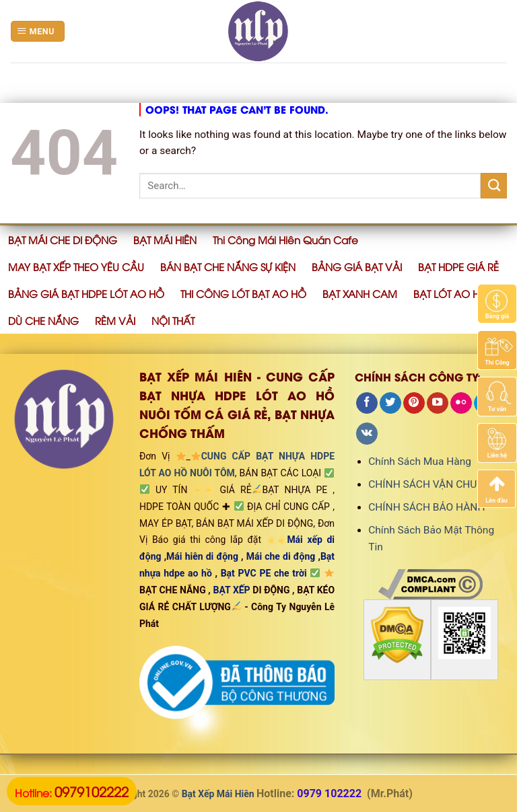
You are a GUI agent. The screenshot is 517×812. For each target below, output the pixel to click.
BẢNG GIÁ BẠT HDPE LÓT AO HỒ (86, 293)
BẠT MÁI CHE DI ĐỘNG (63, 239)
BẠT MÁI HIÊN (165, 239)
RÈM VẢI (115, 320)
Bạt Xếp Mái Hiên (218, 794)
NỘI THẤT (173, 320)
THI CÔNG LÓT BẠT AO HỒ (243, 293)
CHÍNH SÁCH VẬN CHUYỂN (432, 484)
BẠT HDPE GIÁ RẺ (458, 266)
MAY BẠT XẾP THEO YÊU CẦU (76, 266)
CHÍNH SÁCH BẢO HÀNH (426, 507)
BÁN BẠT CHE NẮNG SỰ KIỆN (228, 266)
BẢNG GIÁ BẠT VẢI (357, 266)
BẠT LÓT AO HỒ (451, 293)
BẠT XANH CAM (360, 293)
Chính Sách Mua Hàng (420, 462)
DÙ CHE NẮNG (43, 320)
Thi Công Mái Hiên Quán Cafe (285, 239)
